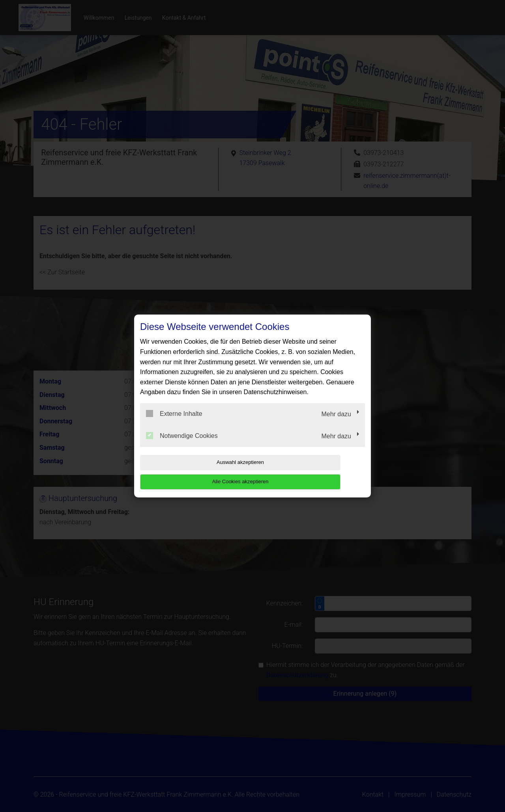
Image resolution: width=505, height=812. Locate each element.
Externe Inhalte (174, 423)
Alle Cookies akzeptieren (314, 472)
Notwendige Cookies (182, 445)
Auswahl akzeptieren (191, 472)
